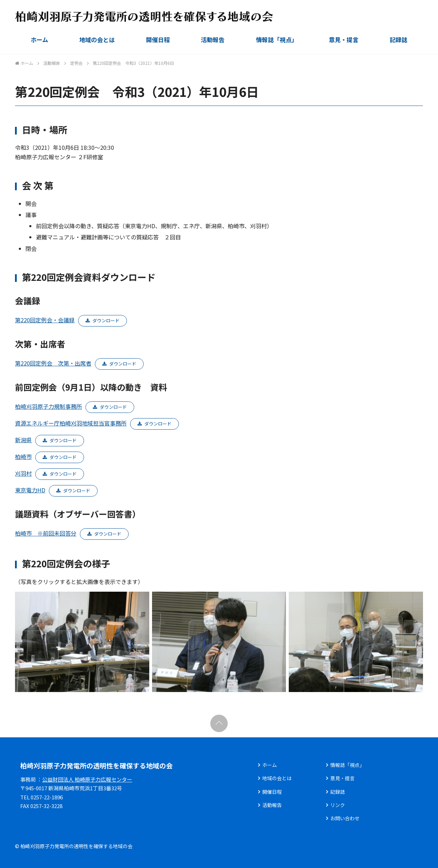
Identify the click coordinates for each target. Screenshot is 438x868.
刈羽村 (23, 473)
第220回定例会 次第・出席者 (53, 363)
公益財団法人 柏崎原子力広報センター (87, 779)
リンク (338, 805)
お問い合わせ (345, 818)
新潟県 (23, 440)
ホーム (39, 40)
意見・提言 (344, 40)
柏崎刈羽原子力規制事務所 (48, 406)
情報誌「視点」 (277, 40)
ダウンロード (106, 320)
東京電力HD (30, 490)
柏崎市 (23, 456)
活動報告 (213, 40)
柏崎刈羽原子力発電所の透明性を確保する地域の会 (96, 765)
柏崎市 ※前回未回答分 (46, 533)
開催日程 (158, 40)
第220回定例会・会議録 (45, 320)
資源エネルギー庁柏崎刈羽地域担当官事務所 (71, 423)
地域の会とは (97, 40)
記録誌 (398, 40)
